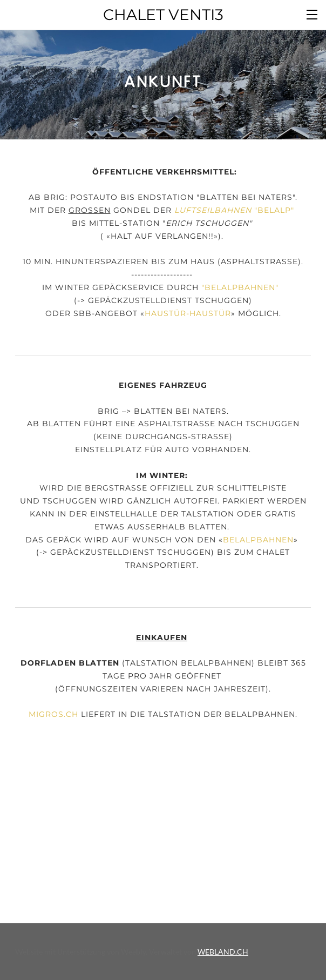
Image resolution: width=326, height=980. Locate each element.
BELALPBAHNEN (240, 287)
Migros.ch (53, 714)
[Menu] (313, 14)
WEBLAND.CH (223, 952)
